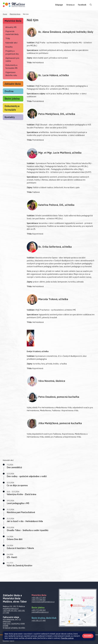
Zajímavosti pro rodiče (12, 60)
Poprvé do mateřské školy (12, 33)
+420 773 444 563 (39, 610)
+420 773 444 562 (39, 600)
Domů (5, 14)
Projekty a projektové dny (12, 52)
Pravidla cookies (67, 638)
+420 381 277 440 (39, 620)
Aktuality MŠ (11, 27)
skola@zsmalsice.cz (11, 608)
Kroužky (9, 47)
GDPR (12, 641)
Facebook (82, 5)
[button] (52, 466)
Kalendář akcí (11, 43)
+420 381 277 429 (39, 598)
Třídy (8, 38)
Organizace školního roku (11, 74)
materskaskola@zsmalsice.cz (43, 602)
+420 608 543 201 (10, 611)
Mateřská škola (15, 14)
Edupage (59, 5)
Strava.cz (70, 5)
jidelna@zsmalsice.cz (40, 612)
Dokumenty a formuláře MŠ (11, 67)
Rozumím (88, 636)
